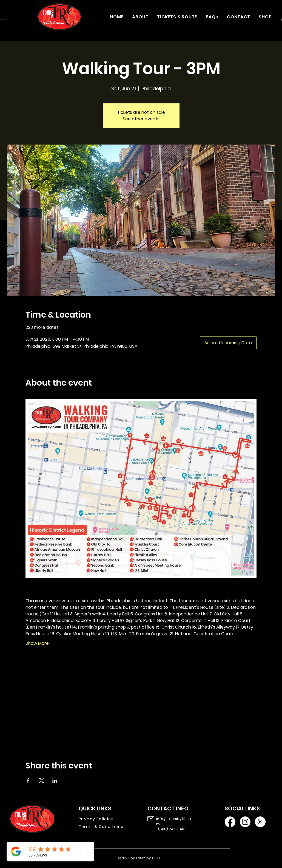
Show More (37, 643)
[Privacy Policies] (105, 819)
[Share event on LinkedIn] (55, 781)
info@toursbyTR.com (174, 821)
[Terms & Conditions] (105, 827)
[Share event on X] (42, 781)
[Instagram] (245, 822)
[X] (260, 822)
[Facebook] (230, 822)
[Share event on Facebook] (28, 781)
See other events (141, 119)
